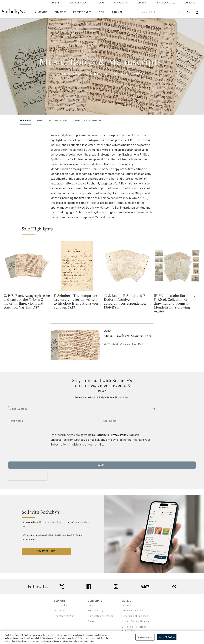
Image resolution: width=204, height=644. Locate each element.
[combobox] (161, 12)
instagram (116, 587)
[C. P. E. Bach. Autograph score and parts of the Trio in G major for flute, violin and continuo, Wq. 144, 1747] (27, 266)
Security (126, 605)
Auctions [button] (41, 12)
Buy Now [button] (60, 12)
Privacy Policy (96, 611)
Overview (26, 121)
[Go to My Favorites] (189, 12)
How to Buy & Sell (165, 3)
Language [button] (190, 3)
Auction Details (58, 121)
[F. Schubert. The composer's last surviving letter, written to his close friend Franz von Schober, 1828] (77, 266)
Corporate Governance (101, 616)
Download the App (64, 616)
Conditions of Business (88, 121)
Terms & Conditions (133, 611)
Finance (117, 12)
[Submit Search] (180, 12)
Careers (92, 621)
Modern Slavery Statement (137, 621)
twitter (62, 587)
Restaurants (121, 3)
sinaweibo (174, 587)
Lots (40, 121)
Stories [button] (142, 3)
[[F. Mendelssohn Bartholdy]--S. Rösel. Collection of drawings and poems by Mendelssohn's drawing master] (177, 266)
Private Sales (82, 12)
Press (91, 605)
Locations (60, 611)
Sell (102, 12)
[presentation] (28, 476)
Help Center (61, 605)
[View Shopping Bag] (197, 12)
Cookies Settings (145, 637)
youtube (145, 587)
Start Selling (46, 551)
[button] (104, 230)
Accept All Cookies (167, 637)
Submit (102, 465)
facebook (89, 587)
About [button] (101, 3)
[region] (102, 637)
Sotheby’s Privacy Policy (112, 435)
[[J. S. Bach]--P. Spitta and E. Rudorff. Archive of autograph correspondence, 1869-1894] (127, 266)
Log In (56, 3)
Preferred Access (78, 3)
